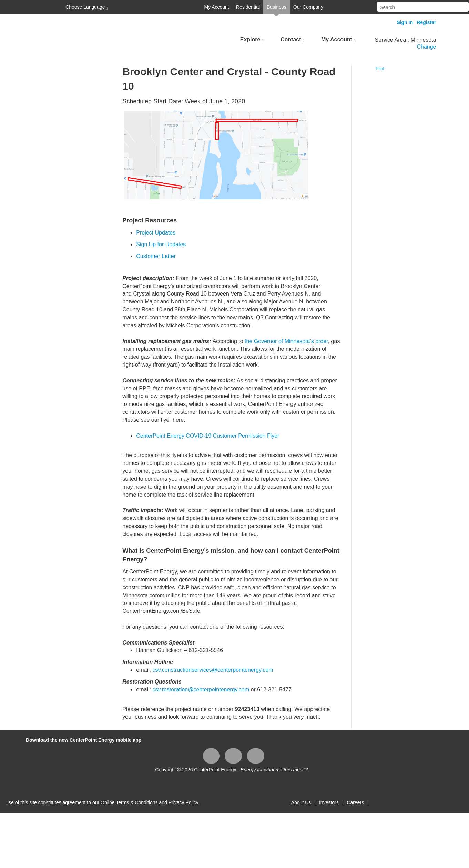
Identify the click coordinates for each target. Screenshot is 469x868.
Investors (329, 802)
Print (380, 69)
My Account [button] (338, 40)
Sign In (405, 22)
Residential (248, 7)
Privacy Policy (183, 802)
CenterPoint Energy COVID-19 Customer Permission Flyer (208, 436)
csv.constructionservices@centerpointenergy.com (213, 670)
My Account (216, 7)
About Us (301, 802)
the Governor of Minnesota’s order (286, 341)
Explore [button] (252, 40)
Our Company (308, 7)
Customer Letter (156, 256)
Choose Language (86, 7)
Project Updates (156, 233)
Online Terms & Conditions (129, 802)
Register (426, 22)
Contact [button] (292, 40)
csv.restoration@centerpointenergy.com (201, 690)
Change (426, 47)
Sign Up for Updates (161, 244)
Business (277, 7)
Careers (355, 802)
